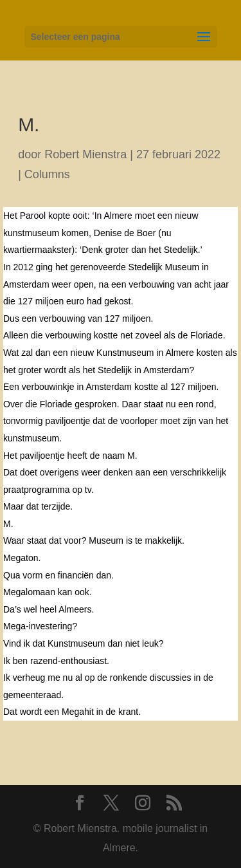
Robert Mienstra (85, 154)
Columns (47, 174)
